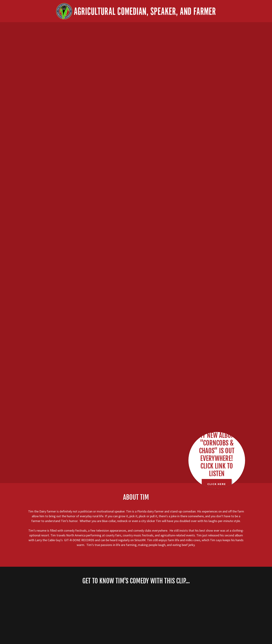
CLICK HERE (217, 484)
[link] (136, 11)
